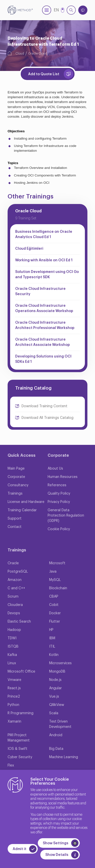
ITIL (52, 647)
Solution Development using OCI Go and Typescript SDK (47, 275)
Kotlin (54, 655)
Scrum (13, 597)
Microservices (60, 663)
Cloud (20, 54)
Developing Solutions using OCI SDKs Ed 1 (43, 359)
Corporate (16, 477)
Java (53, 572)
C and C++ (16, 588)
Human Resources (63, 477)
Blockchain (58, 588)
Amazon (15, 580)
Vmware (14, 680)
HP (51, 630)
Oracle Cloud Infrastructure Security (40, 291)
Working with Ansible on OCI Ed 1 (44, 260)
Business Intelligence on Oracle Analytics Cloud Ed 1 (44, 234)
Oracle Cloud (38, 54)
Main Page (16, 469)
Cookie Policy (59, 529)
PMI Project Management (19, 738)
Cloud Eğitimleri (29, 249)
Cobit (54, 605)
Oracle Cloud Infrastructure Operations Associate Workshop (44, 308)
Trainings (15, 494)
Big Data (56, 749)
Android (56, 735)
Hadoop (14, 630)
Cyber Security (20, 757)
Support (15, 519)
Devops (14, 613)
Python (13, 705)
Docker (55, 613)
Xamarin (14, 722)
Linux (12, 663)
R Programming (21, 713)
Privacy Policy (59, 502)
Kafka (12, 655)
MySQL (55, 580)
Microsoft (57, 563)
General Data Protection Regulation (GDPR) (66, 516)
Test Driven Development (60, 724)
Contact (15, 527)
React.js (14, 688)
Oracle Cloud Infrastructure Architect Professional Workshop (45, 325)
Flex (11, 765)
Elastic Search (19, 622)
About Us (55, 469)
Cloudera (15, 605)
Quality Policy (59, 494)
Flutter (55, 622)
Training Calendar (22, 510)
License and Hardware (26, 502)
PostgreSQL (18, 572)
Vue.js (54, 697)
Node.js (55, 680)
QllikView (57, 705)
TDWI (12, 638)
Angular (55, 688)
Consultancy (18, 485)
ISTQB (13, 647)
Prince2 (14, 697)
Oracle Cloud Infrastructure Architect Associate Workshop (43, 342)
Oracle (13, 563)
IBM (52, 638)
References (57, 485)
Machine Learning (64, 757)
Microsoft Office (21, 672)
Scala (54, 713)
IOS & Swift (17, 749)
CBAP (54, 597)
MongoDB (57, 672)
